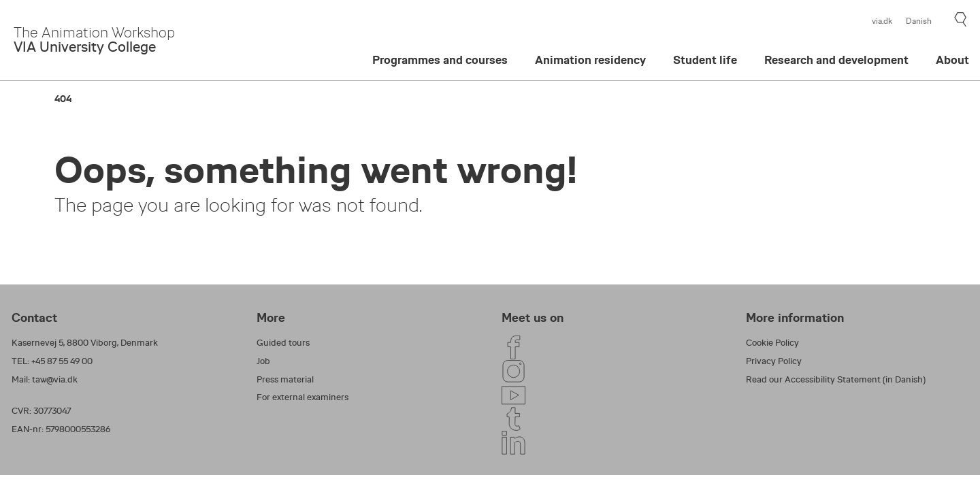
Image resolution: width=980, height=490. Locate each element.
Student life (705, 60)
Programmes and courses (440, 60)
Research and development (836, 60)
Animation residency (590, 60)
